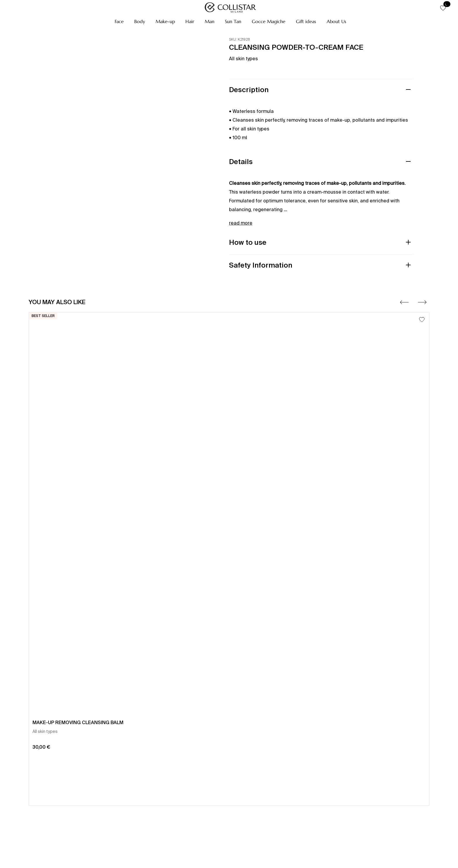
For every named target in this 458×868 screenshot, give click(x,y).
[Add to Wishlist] (422, 320)
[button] (119, 21)
